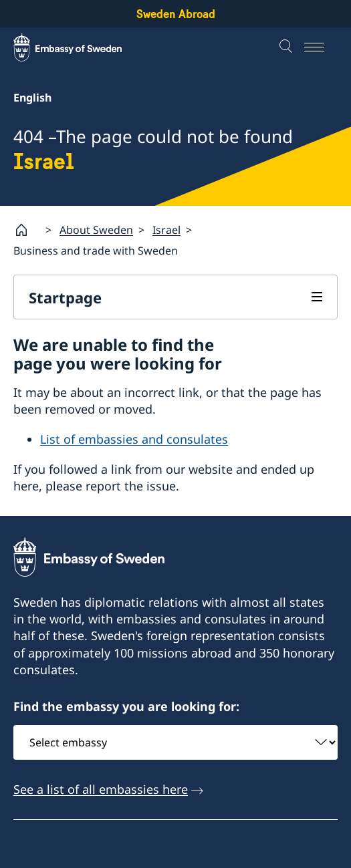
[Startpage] (27, 230)
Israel (166, 230)
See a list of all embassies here (101, 789)
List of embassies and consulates (134, 439)
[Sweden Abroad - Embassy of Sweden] (80, 47)
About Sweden (96, 230)
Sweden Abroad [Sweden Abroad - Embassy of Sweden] (176, 14)
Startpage (65, 297)
